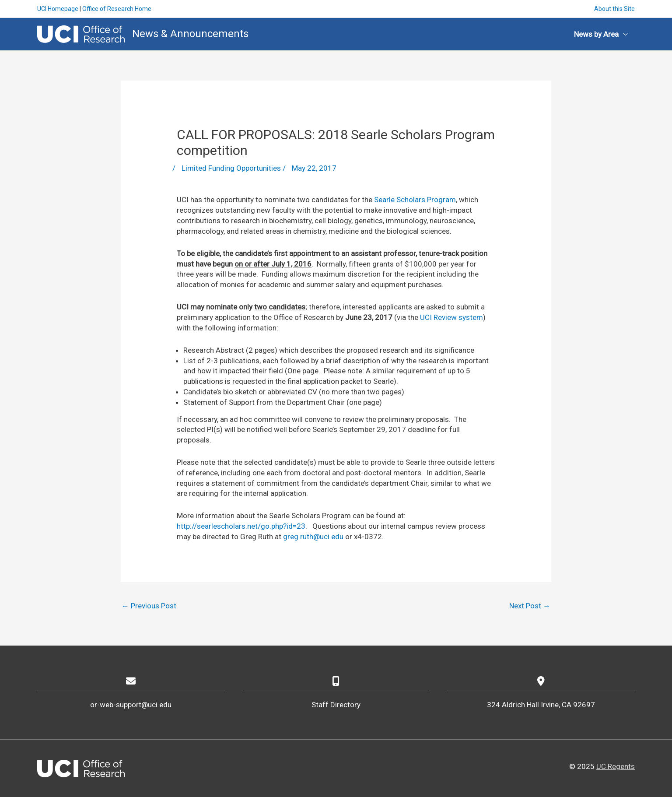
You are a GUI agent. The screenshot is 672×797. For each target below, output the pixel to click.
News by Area (596, 34)
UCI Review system (451, 317)
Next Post (530, 606)
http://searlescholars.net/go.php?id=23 (241, 526)
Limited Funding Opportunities (231, 168)
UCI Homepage (58, 9)
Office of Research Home (117, 9)
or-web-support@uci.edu (131, 705)
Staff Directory (336, 705)
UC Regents (616, 766)
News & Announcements (190, 34)
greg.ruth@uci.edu (313, 537)
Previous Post (149, 606)
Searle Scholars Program (415, 200)
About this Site (614, 9)
